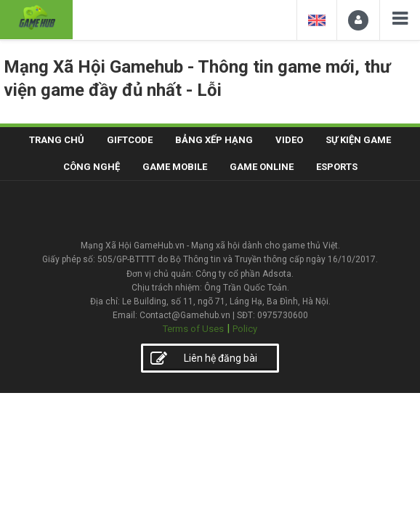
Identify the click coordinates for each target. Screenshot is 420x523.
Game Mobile (175, 167)
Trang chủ (57, 140)
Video (289, 140)
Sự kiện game (358, 140)
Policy (245, 329)
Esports (337, 167)
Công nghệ (92, 167)
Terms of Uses (193, 329)
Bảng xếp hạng (214, 140)
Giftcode (130, 140)
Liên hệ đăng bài (204, 359)
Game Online (262, 167)
